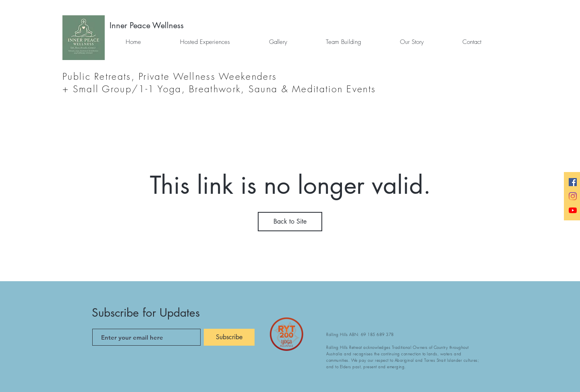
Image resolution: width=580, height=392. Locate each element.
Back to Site (290, 221)
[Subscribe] (229, 337)
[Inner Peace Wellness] (147, 25)
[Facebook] (573, 182)
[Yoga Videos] (573, 210)
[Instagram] (573, 196)
